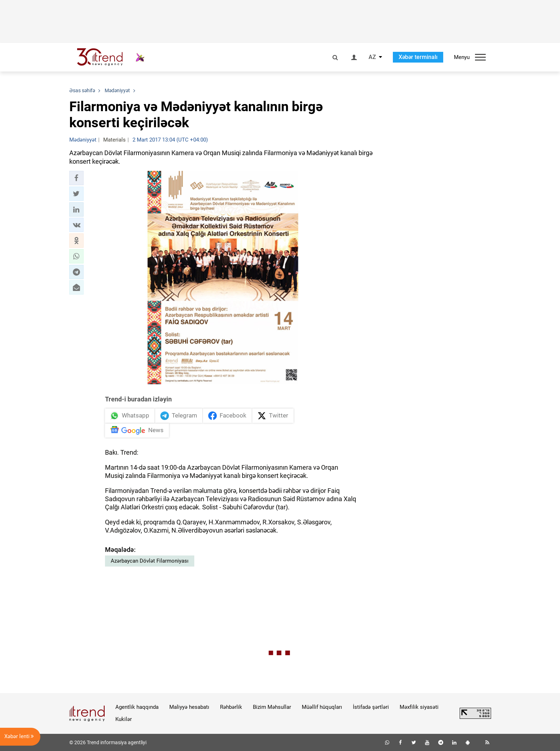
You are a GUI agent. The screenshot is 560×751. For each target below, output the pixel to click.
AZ (372, 57)
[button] (76, 178)
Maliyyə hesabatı (189, 707)
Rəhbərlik (231, 707)
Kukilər (124, 719)
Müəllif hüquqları (322, 707)
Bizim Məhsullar (272, 707)
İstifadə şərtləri (371, 707)
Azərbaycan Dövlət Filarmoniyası (150, 561)
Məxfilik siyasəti (419, 707)
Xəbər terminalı (418, 57)
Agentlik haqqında (137, 707)
